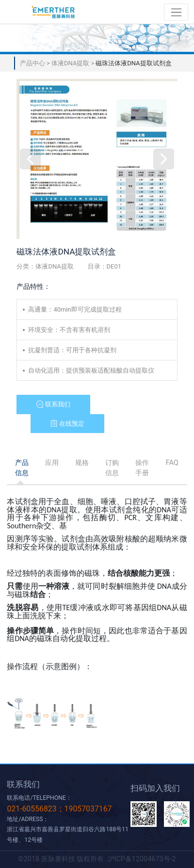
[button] (53, 404)
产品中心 (33, 63)
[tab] (22, 468)
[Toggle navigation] (176, 12)
